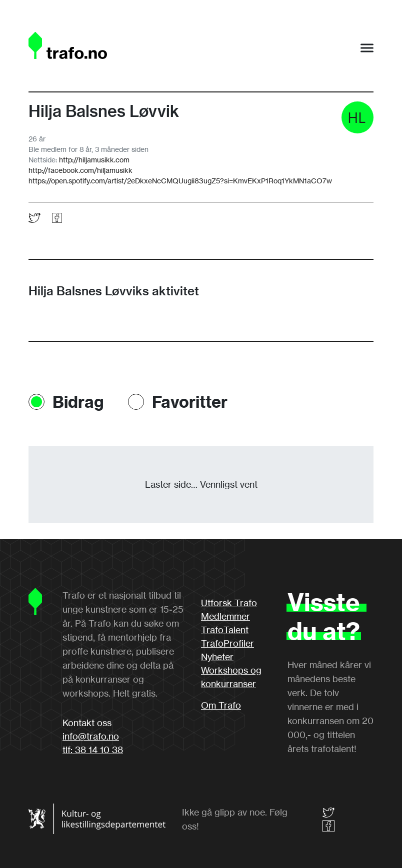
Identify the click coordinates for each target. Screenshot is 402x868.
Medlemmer (225, 616)
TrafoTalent (225, 630)
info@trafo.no (91, 736)
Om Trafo (221, 705)
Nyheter (217, 657)
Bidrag (78, 402)
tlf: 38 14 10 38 (93, 750)
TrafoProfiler (227, 643)
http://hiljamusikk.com (94, 160)
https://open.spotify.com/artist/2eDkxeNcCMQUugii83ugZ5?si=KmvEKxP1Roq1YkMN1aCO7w (180, 181)
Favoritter (190, 402)
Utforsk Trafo (229, 603)
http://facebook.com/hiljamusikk (80, 170)
